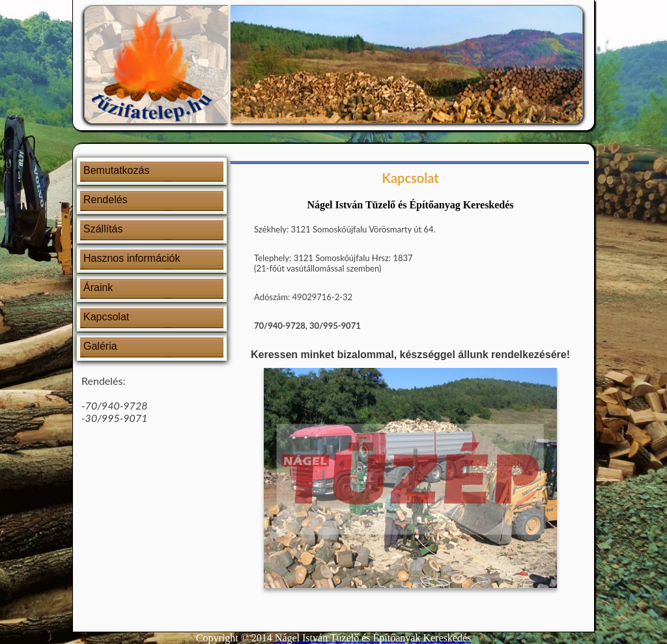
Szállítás (103, 229)
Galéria (100, 346)
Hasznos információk (132, 258)
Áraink (98, 287)
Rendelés (106, 200)
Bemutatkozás (116, 170)
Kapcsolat (106, 317)
